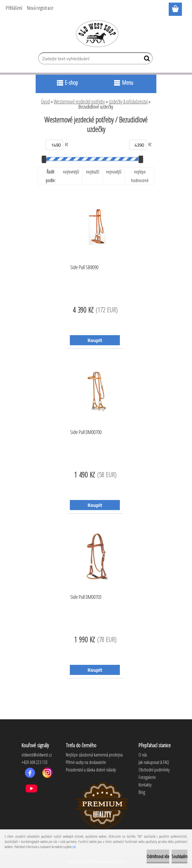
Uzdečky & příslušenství (129, 101)
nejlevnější (71, 172)
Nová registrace (40, 8)
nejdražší (93, 172)
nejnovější (114, 172)
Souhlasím (179, 856)
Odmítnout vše (158, 856)
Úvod (45, 101)
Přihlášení (14, 8)
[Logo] (96, 33)
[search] (146, 60)
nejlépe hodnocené (140, 176)
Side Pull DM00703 (86, 597)
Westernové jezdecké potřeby (79, 101)
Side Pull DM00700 (86, 432)
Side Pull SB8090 (84, 267)
